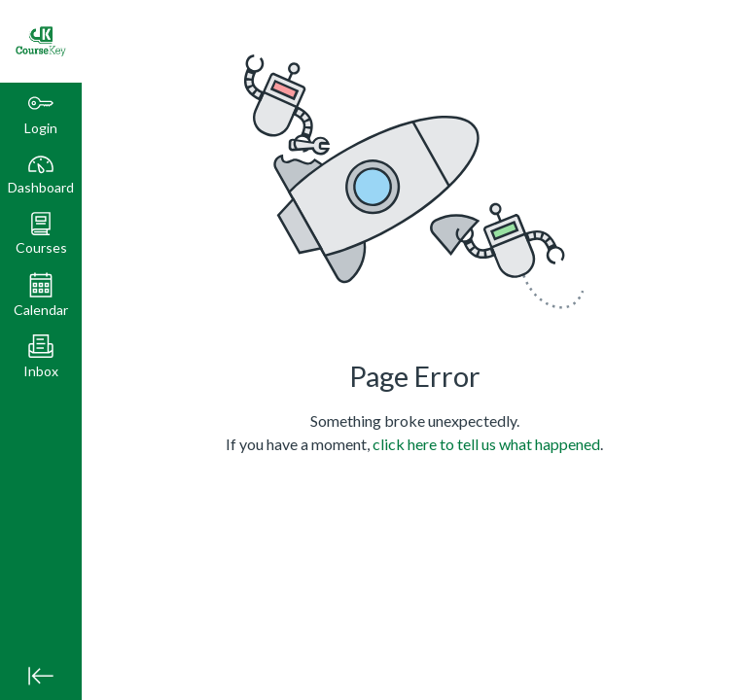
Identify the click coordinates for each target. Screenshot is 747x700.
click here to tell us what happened (486, 444)
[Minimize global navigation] (41, 676)
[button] (41, 234)
